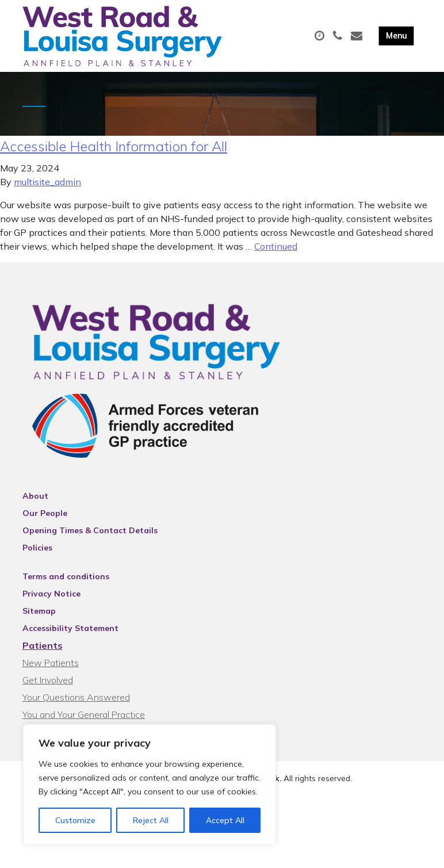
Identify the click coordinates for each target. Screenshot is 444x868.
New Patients (51, 668)
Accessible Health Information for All (114, 151)
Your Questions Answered (76, 702)
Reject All (151, 820)
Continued (276, 251)
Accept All (225, 820)
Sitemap (39, 616)
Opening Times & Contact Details (90, 536)
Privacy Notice (51, 599)
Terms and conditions (66, 582)
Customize (75, 820)
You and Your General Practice (84, 720)
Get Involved (48, 685)
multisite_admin (47, 187)
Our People (45, 518)
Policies (37, 553)
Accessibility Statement (70, 633)
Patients (43, 651)
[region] (150, 785)
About (35, 501)
